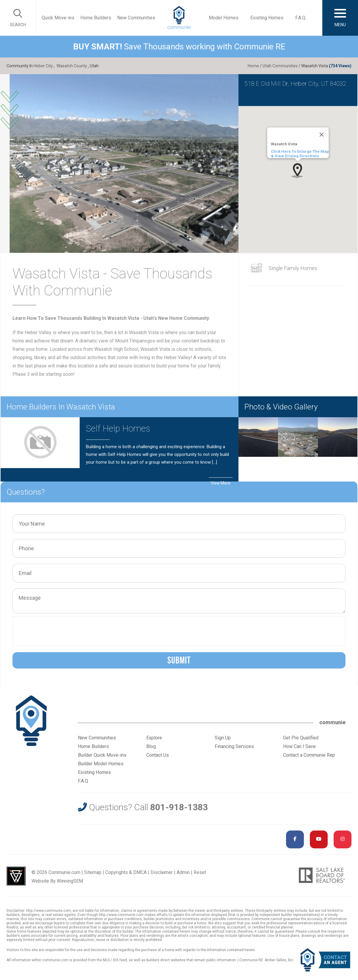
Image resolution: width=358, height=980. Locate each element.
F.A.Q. (301, 18)
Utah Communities (280, 66)
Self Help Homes (118, 428)
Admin (183, 872)
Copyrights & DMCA (126, 872)
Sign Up (223, 738)
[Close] (321, 135)
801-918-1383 (179, 807)
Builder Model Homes (101, 764)
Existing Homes (267, 18)
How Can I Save (299, 746)
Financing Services (234, 746)
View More (220, 483)
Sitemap (93, 872)
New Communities (136, 18)
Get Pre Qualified (301, 738)
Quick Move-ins (58, 18)
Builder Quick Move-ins (102, 755)
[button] (298, 170)
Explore (154, 738)
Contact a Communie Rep (309, 755)
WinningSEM (70, 881)
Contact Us (158, 755)
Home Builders (96, 18)
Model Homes (224, 18)
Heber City (43, 66)
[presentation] (61, 631)
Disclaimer (162, 872)
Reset (200, 872)
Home (253, 66)
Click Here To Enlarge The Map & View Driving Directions (300, 154)
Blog (151, 746)
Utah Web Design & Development (16, 876)
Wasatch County (72, 66)
